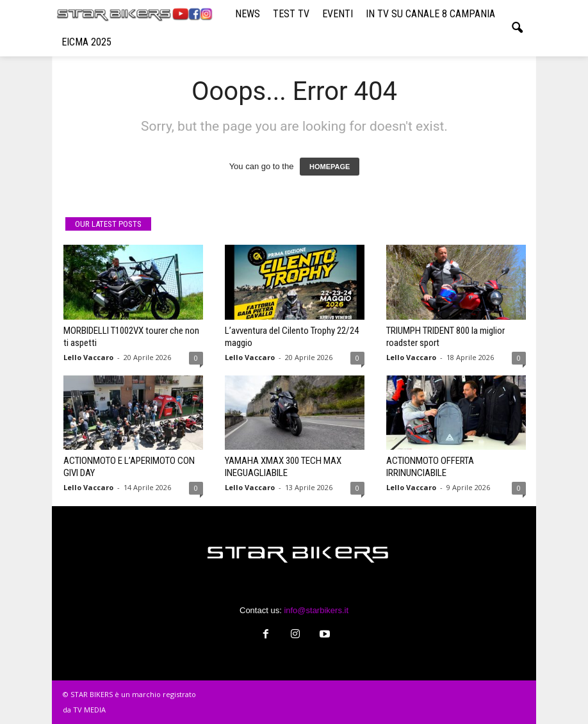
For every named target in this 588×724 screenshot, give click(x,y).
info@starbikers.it (316, 610)
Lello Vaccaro (88, 357)
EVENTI (338, 14)
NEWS (248, 14)
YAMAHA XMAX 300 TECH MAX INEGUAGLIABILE (283, 467)
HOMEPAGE (330, 167)
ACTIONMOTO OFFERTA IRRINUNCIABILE (430, 467)
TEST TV (291, 14)
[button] (517, 28)
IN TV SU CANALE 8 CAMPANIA (430, 14)
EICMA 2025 (86, 42)
